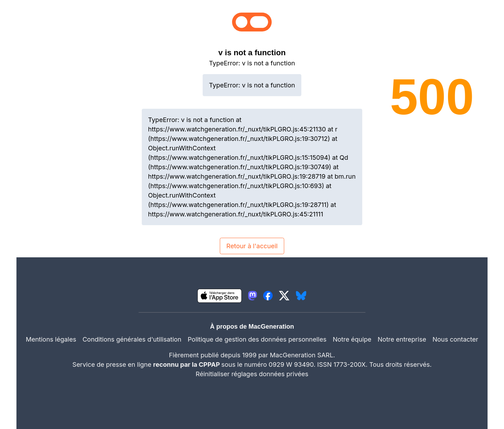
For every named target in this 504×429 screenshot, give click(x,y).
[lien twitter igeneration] (284, 296)
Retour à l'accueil (252, 246)
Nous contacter (456, 339)
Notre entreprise (402, 339)
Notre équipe (352, 339)
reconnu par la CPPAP (187, 364)
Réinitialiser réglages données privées (252, 374)
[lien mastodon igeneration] (253, 296)
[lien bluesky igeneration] (301, 296)
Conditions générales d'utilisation (132, 339)
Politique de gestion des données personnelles (257, 339)
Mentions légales (51, 339)
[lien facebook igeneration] (268, 296)
